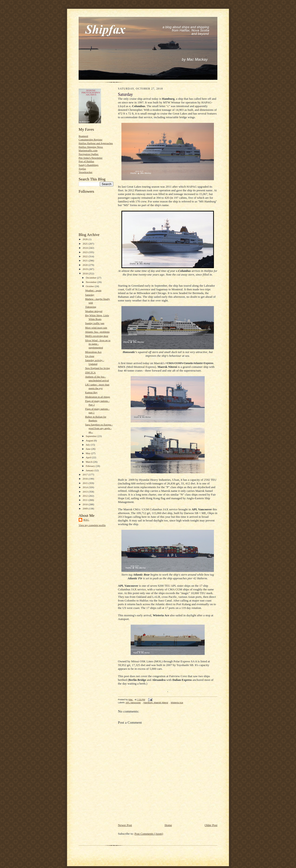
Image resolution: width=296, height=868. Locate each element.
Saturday (90, 295)
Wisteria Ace (177, 702)
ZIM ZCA (90, 372)
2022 (85, 256)
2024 (85, 248)
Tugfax (82, 169)
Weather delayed (94, 311)
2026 (85, 239)
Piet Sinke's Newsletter (91, 158)
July (88, 445)
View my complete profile (92, 525)
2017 (85, 474)
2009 (85, 508)
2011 (85, 500)
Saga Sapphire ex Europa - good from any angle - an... (99, 428)
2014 (85, 487)
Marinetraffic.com (88, 150)
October (90, 286)
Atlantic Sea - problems (97, 332)
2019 (85, 269)
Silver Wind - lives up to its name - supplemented (98, 344)
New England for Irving (97, 368)
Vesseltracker (86, 172)
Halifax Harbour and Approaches (96, 143)
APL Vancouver (133, 702)
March (89, 462)
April (89, 457)
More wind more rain (96, 328)
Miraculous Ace (93, 352)
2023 (85, 252)
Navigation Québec (89, 154)
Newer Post (125, 825)
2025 (85, 244)
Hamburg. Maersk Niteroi (156, 702)
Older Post (211, 825)
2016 (85, 479)
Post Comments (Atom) (149, 834)
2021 (85, 260)
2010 (85, 504)
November (92, 282)
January (90, 470)
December (91, 278)
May (88, 453)
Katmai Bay (91, 392)
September (92, 436)
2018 (85, 273)
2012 (85, 496)
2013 (85, 492)
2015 (85, 483)
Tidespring (91, 307)
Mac (86, 520)
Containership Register (91, 139)
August (90, 440)
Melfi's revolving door (97, 336)
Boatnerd (83, 136)
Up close (90, 356)
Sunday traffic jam (95, 323)
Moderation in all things (98, 397)
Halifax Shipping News (91, 147)
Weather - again (93, 290)
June (88, 449)
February (91, 466)
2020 (85, 265)
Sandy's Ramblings (89, 165)
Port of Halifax (86, 161)
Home (168, 825)
